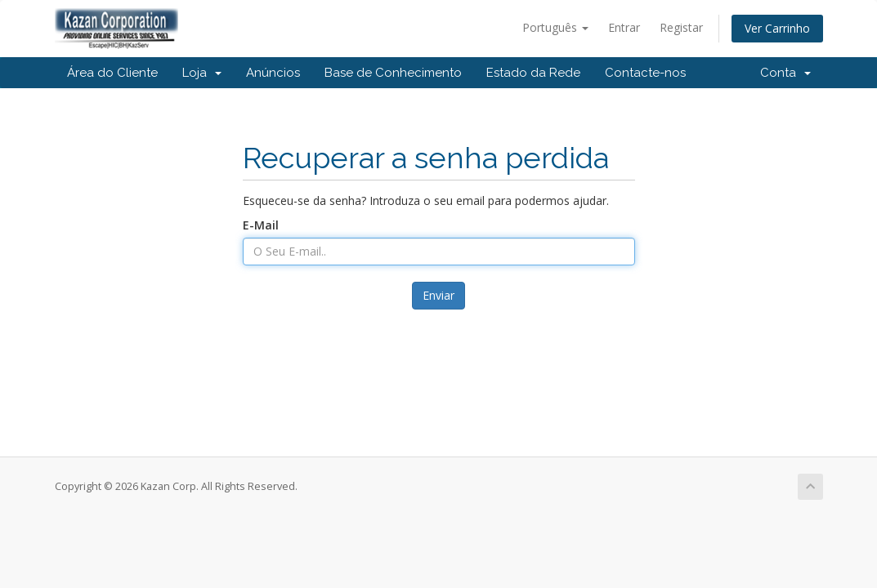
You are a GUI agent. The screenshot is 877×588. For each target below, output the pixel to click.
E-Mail (261, 225)
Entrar (624, 27)
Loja (202, 73)
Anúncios (273, 73)
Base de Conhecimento (393, 73)
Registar (681, 27)
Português (555, 27)
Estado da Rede (533, 73)
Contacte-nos (645, 73)
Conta (785, 73)
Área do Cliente (112, 73)
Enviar (438, 295)
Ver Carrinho (777, 28)
